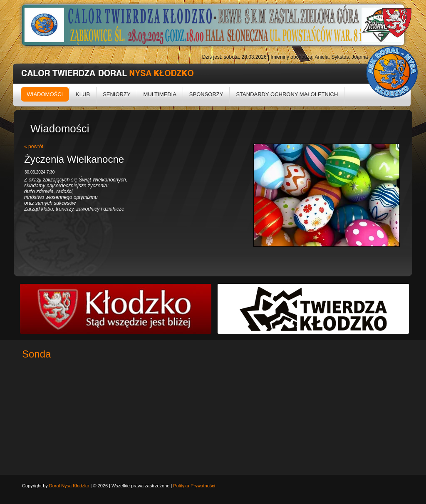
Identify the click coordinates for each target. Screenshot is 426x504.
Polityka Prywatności (194, 486)
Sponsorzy (206, 94)
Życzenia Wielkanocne (74, 159)
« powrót (34, 146)
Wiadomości (45, 94)
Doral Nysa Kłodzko (69, 486)
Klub (83, 94)
